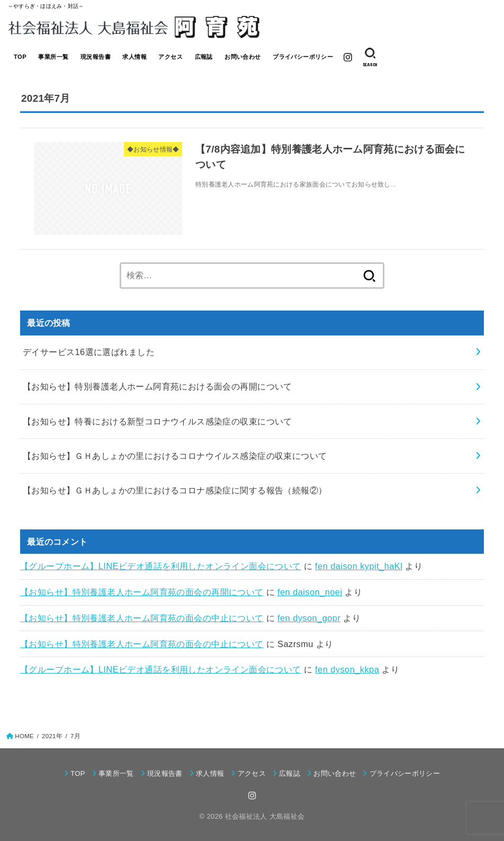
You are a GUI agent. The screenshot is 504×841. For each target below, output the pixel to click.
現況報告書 (96, 57)
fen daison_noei (310, 592)
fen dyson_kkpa (347, 669)
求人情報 (134, 57)
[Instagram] (348, 57)
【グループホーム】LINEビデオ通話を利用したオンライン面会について (161, 566)
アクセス (170, 57)
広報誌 (204, 57)
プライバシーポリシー (303, 57)
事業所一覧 (53, 57)
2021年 (52, 736)
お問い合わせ (242, 57)
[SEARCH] (370, 57)
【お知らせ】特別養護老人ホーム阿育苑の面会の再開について (142, 592)
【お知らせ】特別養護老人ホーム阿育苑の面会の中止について (142, 618)
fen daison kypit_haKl (359, 566)
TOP (20, 57)
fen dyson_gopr (309, 618)
